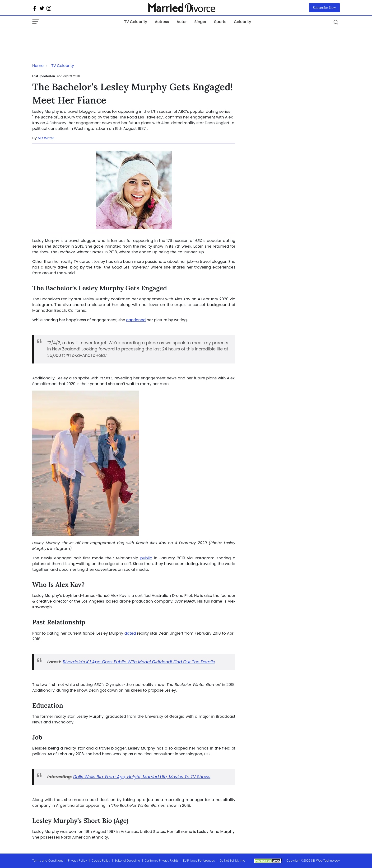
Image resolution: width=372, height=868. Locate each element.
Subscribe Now (325, 8)
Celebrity (243, 22)
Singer (200, 22)
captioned (136, 320)
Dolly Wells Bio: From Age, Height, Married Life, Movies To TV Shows (142, 777)
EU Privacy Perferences (199, 861)
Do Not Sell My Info (232, 861)
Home (38, 66)
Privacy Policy (78, 861)
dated (130, 633)
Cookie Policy (101, 861)
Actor (182, 22)
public (146, 558)
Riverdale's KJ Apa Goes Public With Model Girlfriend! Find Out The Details (139, 662)
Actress (162, 22)
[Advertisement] (70, 38)
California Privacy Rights (162, 861)
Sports (220, 22)
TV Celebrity (136, 22)
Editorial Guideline (127, 861)
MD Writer (46, 138)
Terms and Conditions (48, 861)
